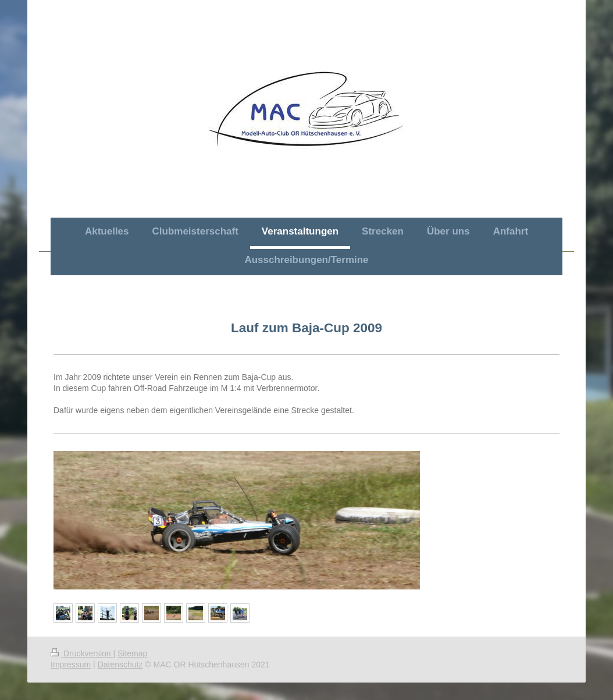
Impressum (71, 665)
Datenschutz (120, 665)
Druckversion (82, 653)
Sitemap (132, 653)
